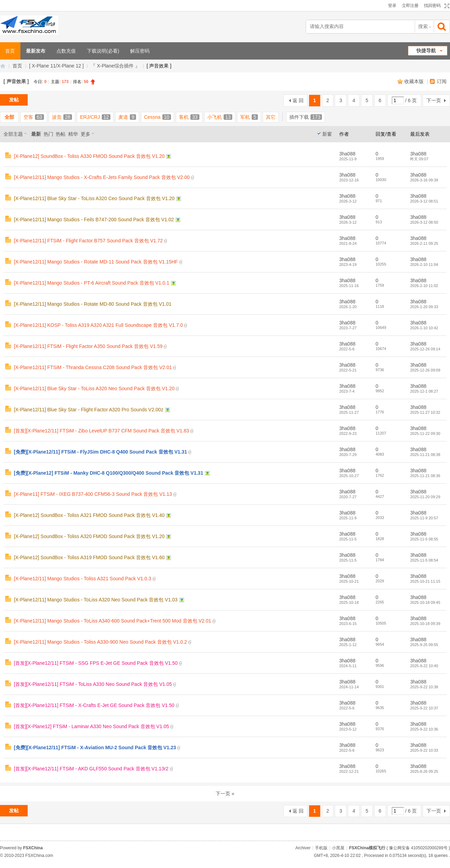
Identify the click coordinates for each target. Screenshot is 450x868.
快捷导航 (426, 51)
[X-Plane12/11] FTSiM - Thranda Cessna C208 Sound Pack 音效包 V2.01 (93, 367)
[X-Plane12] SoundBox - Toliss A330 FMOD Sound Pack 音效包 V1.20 (89, 156)
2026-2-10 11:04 (424, 265)
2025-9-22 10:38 (424, 687)
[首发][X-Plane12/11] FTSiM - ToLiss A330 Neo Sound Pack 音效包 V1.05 (93, 684)
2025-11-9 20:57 (424, 518)
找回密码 (432, 6)
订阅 (442, 81)
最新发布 (36, 51)
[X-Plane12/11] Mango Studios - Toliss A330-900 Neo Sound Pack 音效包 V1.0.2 (100, 642)
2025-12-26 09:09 (425, 370)
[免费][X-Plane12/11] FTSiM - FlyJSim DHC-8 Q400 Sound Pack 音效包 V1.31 (100, 452)
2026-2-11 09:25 (424, 243)
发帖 (14, 100)
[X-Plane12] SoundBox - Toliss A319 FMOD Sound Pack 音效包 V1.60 (89, 557)
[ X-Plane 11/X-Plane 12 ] (56, 66)
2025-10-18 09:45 (425, 602)
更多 (85, 134)
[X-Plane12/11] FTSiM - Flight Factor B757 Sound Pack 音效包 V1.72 (88, 241)
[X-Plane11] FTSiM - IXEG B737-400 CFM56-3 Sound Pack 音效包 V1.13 (93, 494)
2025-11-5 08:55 (424, 539)
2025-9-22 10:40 (424, 666)
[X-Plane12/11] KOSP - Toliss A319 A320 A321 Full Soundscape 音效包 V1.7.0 (98, 325)
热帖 (61, 134)
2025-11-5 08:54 (424, 560)
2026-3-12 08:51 (424, 201)
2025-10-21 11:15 (425, 581)
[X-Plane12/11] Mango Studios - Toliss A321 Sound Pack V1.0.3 (83, 579)
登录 (392, 6)
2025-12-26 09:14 (425, 349)
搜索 (423, 26)
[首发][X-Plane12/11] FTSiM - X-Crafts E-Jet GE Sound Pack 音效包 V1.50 (94, 705)
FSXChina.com (39, 856)
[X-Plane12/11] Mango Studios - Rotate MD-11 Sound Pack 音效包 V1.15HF (96, 262)
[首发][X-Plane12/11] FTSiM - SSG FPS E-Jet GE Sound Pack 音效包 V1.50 (96, 663)
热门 (48, 134)
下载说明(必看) (103, 51)
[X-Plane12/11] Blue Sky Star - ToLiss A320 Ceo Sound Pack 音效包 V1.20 (94, 198)
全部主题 (13, 134)
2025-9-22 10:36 (424, 729)
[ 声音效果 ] (16, 81)
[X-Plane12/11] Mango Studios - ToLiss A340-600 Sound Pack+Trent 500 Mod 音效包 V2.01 (112, 621)
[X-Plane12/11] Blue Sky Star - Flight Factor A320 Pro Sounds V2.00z (89, 410)
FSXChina (33, 848)
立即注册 (410, 6)
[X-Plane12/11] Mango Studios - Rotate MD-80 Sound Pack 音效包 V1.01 (93, 304)
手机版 (321, 848)
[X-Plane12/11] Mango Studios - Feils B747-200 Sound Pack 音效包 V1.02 (94, 220)
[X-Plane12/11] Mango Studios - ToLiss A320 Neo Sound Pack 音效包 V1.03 (96, 600)
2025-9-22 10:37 (424, 708)
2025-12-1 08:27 (424, 391)
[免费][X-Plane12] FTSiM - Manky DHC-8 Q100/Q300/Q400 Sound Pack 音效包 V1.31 (109, 473)
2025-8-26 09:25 (424, 771)
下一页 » (225, 794)
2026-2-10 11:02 (424, 286)
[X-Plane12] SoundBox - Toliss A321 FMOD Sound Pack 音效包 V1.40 (89, 515)
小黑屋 (338, 848)
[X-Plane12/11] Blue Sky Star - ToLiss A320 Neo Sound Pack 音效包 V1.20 (94, 388)
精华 (73, 134)
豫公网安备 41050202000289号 (418, 848)
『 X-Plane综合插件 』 (115, 66)
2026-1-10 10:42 (424, 328)
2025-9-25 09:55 (424, 645)
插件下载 (306, 117)
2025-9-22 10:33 (424, 750)
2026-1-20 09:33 (424, 307)
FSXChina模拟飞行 (3, 66)
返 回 (298, 100)
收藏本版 (415, 81)
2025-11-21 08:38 (425, 455)
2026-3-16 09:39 (424, 180)
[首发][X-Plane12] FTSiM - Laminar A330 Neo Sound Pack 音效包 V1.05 (91, 726)
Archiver (303, 848)
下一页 (434, 100)
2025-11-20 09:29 (425, 497)
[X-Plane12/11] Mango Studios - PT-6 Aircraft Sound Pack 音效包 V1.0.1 (92, 283)
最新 (36, 134)
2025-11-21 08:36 (425, 476)
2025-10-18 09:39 (425, 624)
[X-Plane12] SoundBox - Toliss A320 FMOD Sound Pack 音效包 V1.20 (89, 536)
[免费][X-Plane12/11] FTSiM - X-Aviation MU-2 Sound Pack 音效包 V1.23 (95, 748)
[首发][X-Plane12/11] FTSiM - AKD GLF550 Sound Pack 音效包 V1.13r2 (91, 769)
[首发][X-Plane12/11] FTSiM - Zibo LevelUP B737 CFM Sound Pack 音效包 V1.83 (101, 431)
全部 (9, 117)
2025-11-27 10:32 (425, 412)
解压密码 (140, 51)
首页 (17, 66)
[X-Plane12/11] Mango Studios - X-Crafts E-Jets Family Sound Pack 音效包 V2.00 (102, 177)
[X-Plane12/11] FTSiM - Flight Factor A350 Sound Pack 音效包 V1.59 (88, 346)
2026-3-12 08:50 (424, 222)
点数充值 (66, 51)
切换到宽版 (446, 6)
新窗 (327, 134)
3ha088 (347, 154)
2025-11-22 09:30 (425, 433)
